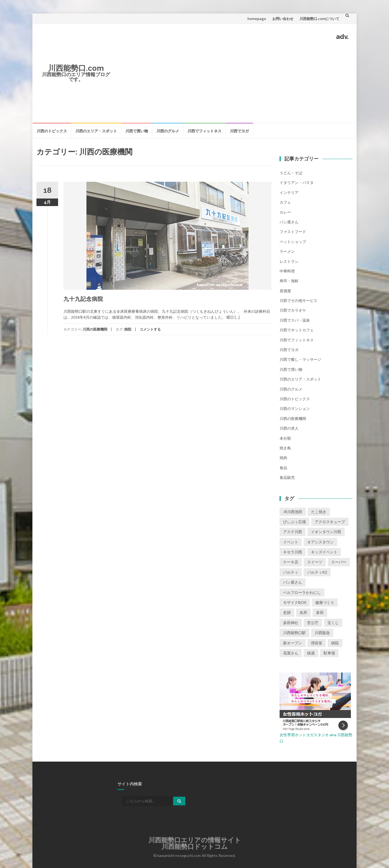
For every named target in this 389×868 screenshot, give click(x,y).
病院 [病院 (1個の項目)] (335, 643)
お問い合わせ (283, 19)
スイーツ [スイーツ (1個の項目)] (315, 562)
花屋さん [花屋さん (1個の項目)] (291, 653)
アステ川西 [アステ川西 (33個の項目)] (293, 532)
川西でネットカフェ (297, 330)
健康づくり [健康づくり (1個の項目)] (325, 602)
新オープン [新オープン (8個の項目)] (293, 643)
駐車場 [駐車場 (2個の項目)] (329, 653)
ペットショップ (293, 242)
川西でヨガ (239, 131)
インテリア (289, 192)
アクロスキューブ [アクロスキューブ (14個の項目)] (330, 522)
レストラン (289, 261)
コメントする (150, 329)
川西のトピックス (52, 131)
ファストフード (293, 232)
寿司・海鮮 (289, 281)
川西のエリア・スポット (96, 131)
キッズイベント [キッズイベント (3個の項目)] (324, 552)
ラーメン (287, 251)
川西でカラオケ (293, 310)
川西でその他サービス (299, 300)
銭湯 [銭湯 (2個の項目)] (311, 653)
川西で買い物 (137, 131)
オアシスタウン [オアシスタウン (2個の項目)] (320, 542)
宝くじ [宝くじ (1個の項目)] (333, 623)
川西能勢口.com (76, 68)
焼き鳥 (285, 448)
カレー (285, 212)
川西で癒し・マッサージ (300, 359)
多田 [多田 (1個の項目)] (320, 612)
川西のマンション (295, 408)
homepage (257, 19)
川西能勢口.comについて (319, 19)
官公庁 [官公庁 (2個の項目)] (313, 623)
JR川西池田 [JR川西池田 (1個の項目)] (293, 512)
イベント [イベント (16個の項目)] (291, 542)
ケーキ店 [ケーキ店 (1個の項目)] (291, 562)
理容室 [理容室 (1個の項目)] (317, 643)
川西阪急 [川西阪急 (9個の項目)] (322, 633)
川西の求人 (289, 428)
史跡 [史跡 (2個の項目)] (287, 612)
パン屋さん (289, 222)
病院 (128, 329)
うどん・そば (291, 173)
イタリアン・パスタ (297, 182)
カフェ (285, 202)
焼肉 (283, 458)
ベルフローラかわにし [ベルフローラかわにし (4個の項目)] (302, 592)
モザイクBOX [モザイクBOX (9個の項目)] (295, 602)
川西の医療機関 (95, 329)
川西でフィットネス (204, 131)
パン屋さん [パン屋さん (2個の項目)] (293, 582)
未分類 (285, 438)
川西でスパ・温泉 (295, 320)
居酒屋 (285, 291)
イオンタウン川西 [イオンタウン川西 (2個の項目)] (326, 532)
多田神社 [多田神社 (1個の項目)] (291, 623)
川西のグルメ (168, 131)
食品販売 (287, 477)
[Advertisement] (234, 80)
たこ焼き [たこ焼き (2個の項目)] (319, 512)
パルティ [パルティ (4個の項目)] (291, 572)
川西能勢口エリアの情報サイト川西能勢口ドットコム (195, 843)
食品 (283, 468)
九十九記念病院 (83, 299)
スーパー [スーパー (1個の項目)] (339, 562)
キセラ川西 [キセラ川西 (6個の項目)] (293, 552)
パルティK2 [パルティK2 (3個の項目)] (317, 572)
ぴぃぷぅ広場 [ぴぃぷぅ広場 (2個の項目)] (294, 522)
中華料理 (287, 271)
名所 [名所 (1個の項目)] (303, 612)
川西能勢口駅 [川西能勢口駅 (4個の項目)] (294, 633)
